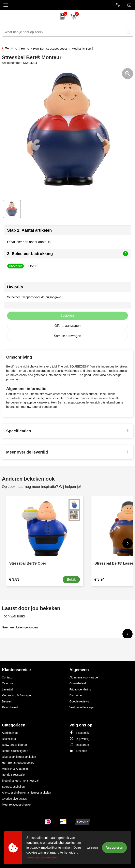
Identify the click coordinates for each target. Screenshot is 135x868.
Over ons (8, 683)
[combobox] (63, 32)
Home (25, 49)
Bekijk (71, 580)
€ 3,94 (100, 579)
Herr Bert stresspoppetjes (50, 49)
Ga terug (11, 48)
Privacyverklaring (80, 689)
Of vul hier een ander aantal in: (29, 242)
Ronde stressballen (14, 775)
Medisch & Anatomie (15, 769)
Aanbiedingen (11, 733)
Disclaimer (76, 695)
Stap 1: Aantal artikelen (29, 230)
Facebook (79, 732)
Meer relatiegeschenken (17, 805)
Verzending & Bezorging (17, 695)
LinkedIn (78, 751)
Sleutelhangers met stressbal (20, 781)
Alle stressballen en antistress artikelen (27, 793)
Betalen (7, 701)
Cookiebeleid (78, 683)
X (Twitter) (79, 739)
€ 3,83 (14, 579)
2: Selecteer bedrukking (67, 254)
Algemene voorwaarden (85, 677)
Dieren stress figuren (15, 751)
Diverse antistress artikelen (19, 757)
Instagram (79, 744)
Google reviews (79, 701)
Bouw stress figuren (14, 745)
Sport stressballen (13, 787)
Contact (7, 677)
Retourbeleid (10, 707)
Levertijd (7, 689)
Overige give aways (14, 799)
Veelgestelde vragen (82, 707)
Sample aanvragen (67, 336)
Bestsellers (9, 739)
